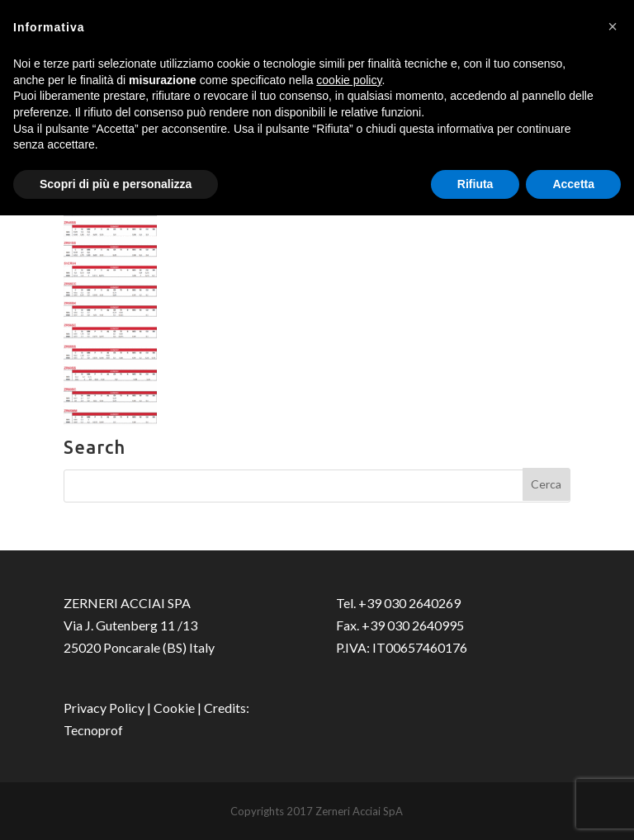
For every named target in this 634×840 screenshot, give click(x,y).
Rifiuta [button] (475, 184)
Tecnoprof (93, 730)
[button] (613, 26)
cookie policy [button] (349, 80)
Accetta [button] (573, 184)
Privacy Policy (104, 708)
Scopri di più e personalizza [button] (116, 184)
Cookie (174, 708)
